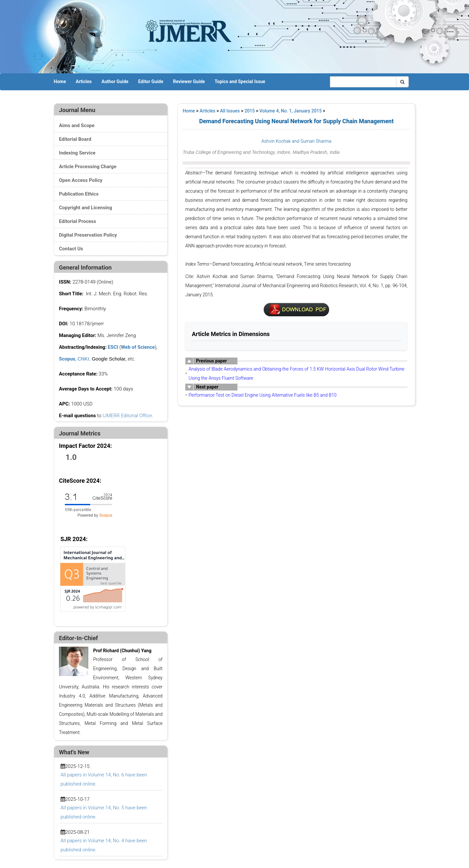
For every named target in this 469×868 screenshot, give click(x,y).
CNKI (83, 359)
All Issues (230, 111)
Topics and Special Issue (240, 81)
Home (60, 81)
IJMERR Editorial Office (127, 416)
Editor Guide (151, 81)
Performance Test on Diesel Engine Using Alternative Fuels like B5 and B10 (263, 395)
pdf (296, 310)
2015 (249, 111)
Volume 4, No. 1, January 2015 (291, 111)
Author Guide (115, 81)
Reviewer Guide (189, 81)
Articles (84, 81)
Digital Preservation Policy (88, 235)
